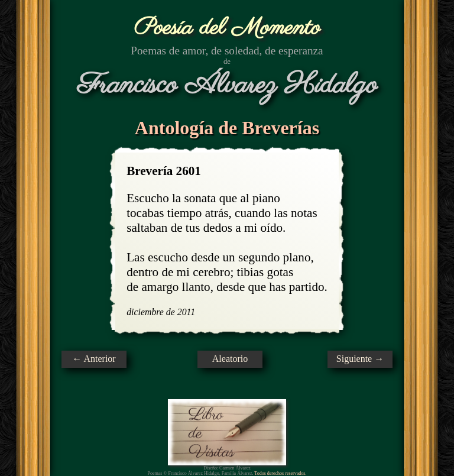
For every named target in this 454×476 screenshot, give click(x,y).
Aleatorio (230, 359)
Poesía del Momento (227, 28)
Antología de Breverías (227, 128)
